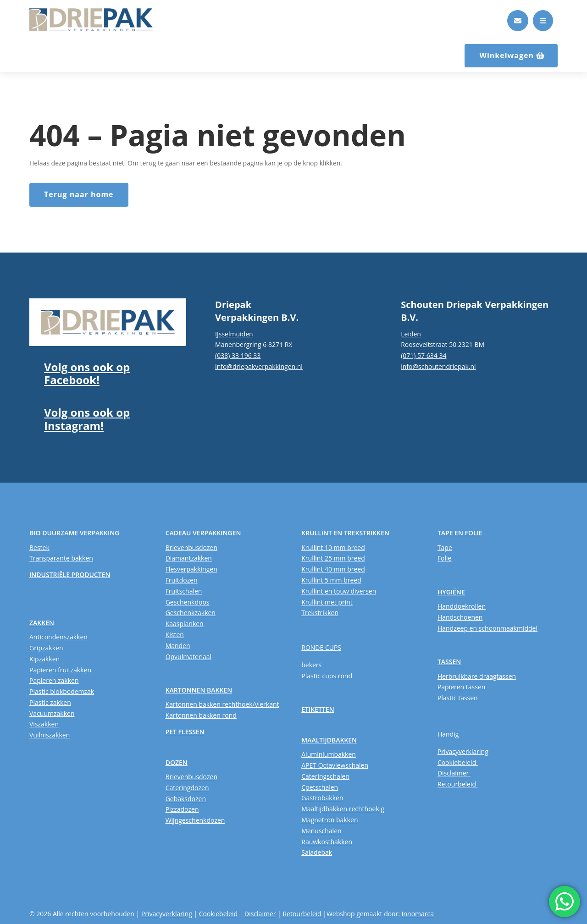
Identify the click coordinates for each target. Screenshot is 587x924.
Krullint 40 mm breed (333, 569)
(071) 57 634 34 (424, 355)
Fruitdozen (182, 580)
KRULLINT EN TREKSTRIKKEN (345, 533)
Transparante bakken (61, 558)
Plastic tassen (458, 698)
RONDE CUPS (321, 647)
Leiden (411, 334)
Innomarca (418, 914)
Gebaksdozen (186, 799)
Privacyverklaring (463, 751)
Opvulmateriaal (189, 657)
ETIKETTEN (318, 709)
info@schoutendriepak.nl (438, 366)
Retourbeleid (458, 784)
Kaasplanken (185, 624)
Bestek (39, 547)
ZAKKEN (42, 623)
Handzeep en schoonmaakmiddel (487, 628)
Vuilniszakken (50, 735)
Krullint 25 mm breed (333, 558)
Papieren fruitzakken (60, 670)
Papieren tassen (462, 687)
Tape (445, 547)
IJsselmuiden (234, 334)
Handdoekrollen (462, 606)
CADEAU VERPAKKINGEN (203, 533)
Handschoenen (460, 617)
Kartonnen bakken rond (201, 715)
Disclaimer (454, 773)
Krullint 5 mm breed (331, 580)
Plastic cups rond (327, 676)
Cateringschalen (325, 776)
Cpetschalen (320, 787)
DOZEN (177, 762)
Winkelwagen (507, 55)
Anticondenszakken (58, 637)
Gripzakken (46, 648)
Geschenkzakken (191, 613)
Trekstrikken (320, 613)
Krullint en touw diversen (339, 591)
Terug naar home (79, 194)
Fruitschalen (184, 591)
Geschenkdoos (188, 602)
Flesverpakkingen (191, 569)
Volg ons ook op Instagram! (87, 419)
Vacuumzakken (52, 713)
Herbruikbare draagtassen (477, 676)
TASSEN (449, 662)
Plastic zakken (50, 702)
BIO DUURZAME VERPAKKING (74, 533)
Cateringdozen (187, 788)
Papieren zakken (54, 680)
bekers (311, 665)
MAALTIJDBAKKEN (329, 740)
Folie (445, 558)
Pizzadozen (182, 809)
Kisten (175, 635)
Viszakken (44, 724)
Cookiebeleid (458, 762)
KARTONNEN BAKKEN (199, 690)
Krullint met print (327, 602)
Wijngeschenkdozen (195, 820)
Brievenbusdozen (191, 547)
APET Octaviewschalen (335, 765)
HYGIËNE (451, 592)
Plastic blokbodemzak (62, 691)
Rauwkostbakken (327, 842)
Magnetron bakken (329, 820)
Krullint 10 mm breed (333, 547)
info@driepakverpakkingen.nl (259, 366)
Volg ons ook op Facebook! (87, 374)
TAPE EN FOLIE (460, 533)
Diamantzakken (189, 558)
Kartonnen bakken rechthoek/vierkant (222, 704)
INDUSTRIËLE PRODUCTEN (70, 575)
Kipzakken (44, 659)
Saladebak (317, 852)
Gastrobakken (322, 798)
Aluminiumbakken (329, 754)
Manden (178, 646)
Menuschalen (321, 831)
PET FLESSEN (185, 732)
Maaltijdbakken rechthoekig (343, 809)
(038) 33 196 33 (238, 355)
